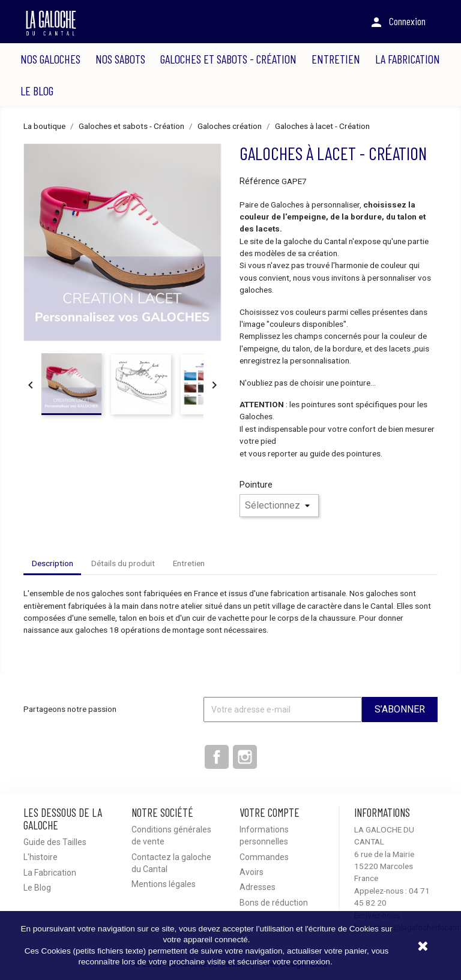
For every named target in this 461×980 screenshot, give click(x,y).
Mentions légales (164, 884)
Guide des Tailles (55, 842)
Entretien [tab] (189, 563)
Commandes (264, 857)
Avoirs (252, 872)
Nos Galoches (50, 59)
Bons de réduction (274, 903)
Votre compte (270, 812)
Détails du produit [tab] (123, 563)
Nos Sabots (120, 59)
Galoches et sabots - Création (228, 59)
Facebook (217, 757)
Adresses (258, 887)
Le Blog (37, 91)
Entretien (336, 59)
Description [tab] (53, 563)
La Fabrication (408, 59)
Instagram (245, 757)
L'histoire (41, 857)
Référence (260, 181)
